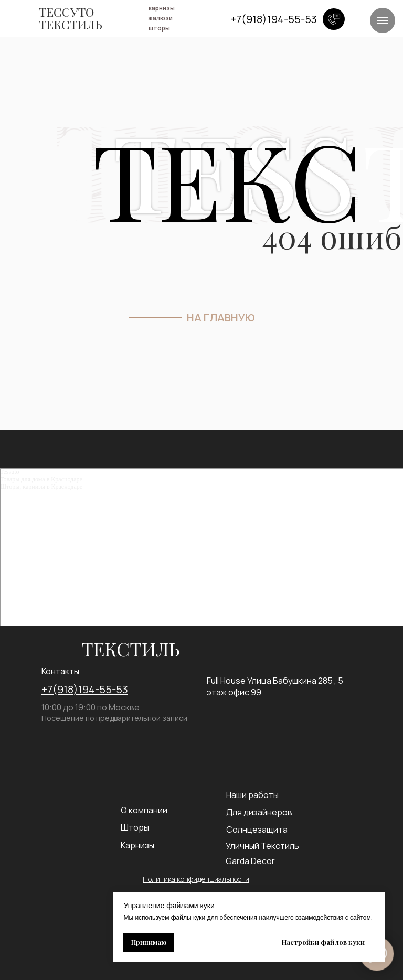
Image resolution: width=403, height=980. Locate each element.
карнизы (162, 8)
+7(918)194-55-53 (85, 689)
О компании (144, 810)
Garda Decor (250, 861)
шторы (159, 28)
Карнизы (137, 845)
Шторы (135, 827)
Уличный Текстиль (262, 846)
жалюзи (160, 18)
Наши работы (252, 795)
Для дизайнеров (259, 812)
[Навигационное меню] (383, 20)
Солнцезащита (257, 830)
